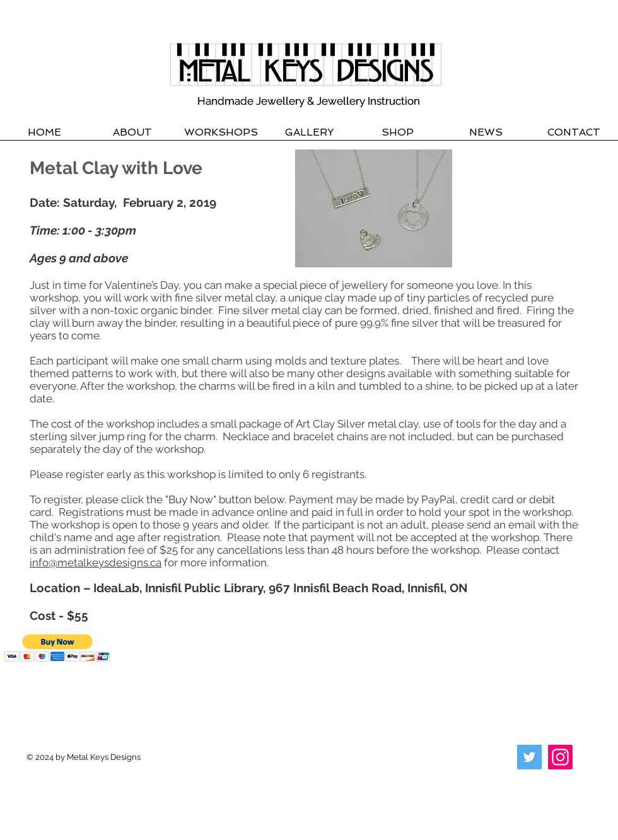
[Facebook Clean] (550, 771)
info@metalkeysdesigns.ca (96, 563)
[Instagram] (560, 757)
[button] (58, 648)
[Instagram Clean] (600, 771)
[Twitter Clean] (575, 771)
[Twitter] (529, 757)
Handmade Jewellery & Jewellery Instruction (309, 101)
